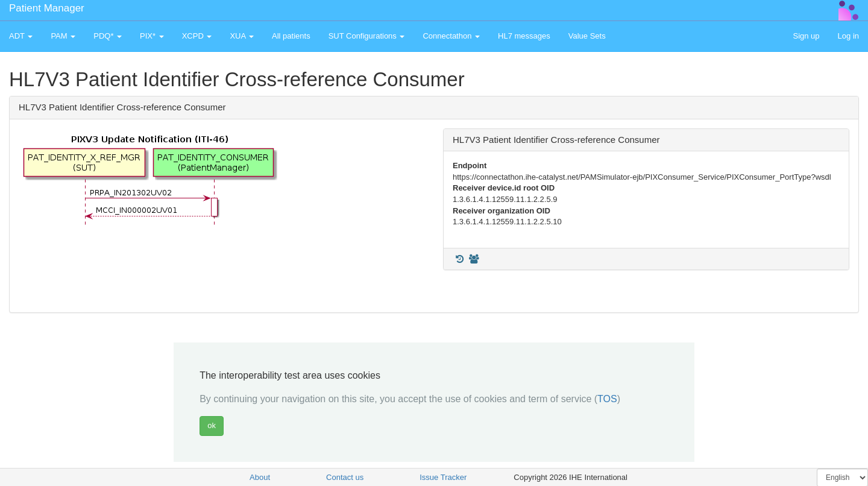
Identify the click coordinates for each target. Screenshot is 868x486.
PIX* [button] (152, 36)
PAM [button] (63, 36)
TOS (607, 399)
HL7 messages (524, 36)
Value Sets (587, 36)
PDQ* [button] (108, 36)
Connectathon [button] (451, 36)
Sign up (806, 36)
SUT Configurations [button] (367, 36)
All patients (291, 36)
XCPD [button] (197, 36)
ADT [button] (21, 36)
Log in (848, 36)
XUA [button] (242, 36)
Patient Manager (47, 8)
